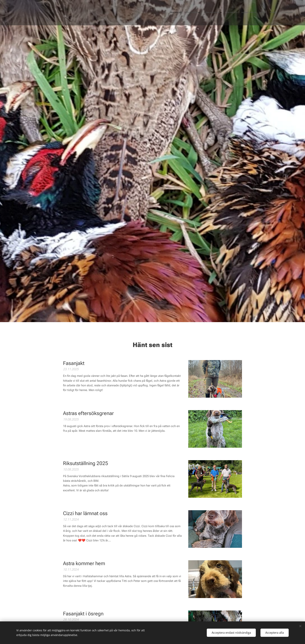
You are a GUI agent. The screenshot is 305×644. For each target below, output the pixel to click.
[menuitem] (256, 13)
